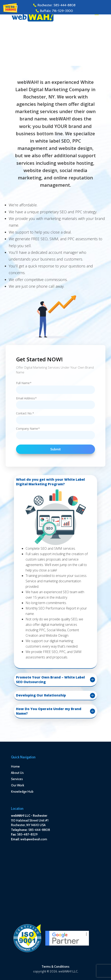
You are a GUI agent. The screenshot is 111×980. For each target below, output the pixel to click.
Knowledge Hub (22, 792)
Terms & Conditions (55, 967)
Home (15, 767)
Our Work (18, 785)
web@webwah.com (34, 839)
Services (17, 779)
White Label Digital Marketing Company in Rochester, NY (55, 89)
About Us (17, 773)
